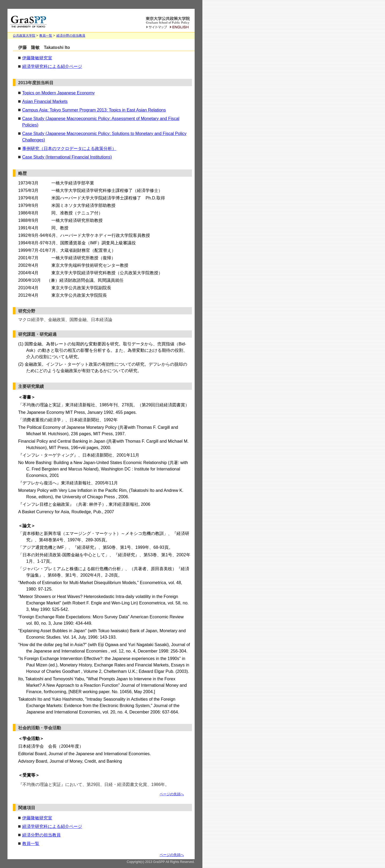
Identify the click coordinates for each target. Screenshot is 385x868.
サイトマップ (157, 28)
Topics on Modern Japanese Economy (58, 93)
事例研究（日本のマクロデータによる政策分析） (69, 148)
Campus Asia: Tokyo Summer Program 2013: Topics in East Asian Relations (94, 110)
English (180, 27)
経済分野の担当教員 (71, 36)
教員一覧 (46, 36)
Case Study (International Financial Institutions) (67, 157)
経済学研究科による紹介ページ (52, 66)
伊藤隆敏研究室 (37, 58)
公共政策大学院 (24, 36)
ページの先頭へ (172, 794)
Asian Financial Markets (45, 101)
